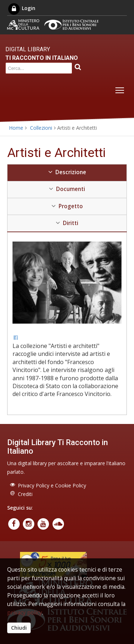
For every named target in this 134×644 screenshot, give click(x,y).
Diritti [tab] (67, 223)
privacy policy (25, 613)
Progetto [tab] (67, 206)
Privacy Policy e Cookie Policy (52, 485)
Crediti (25, 494)
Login (21, 8)
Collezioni (41, 128)
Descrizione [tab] (67, 172)
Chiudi (19, 628)
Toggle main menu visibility (120, 89)
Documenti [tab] (67, 189)
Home (16, 128)
